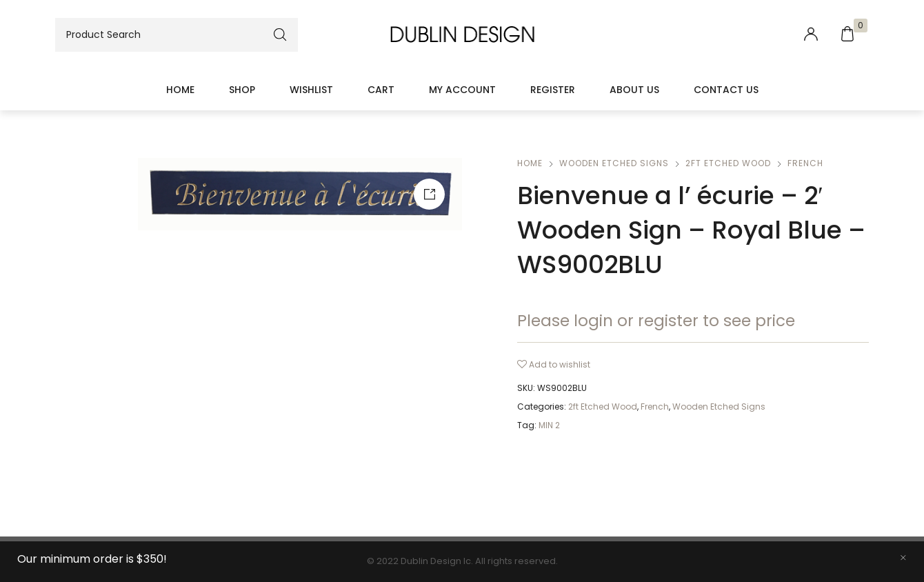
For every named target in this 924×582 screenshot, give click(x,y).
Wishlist (311, 90)
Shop (242, 90)
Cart (381, 90)
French (805, 163)
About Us (634, 90)
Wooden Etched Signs (614, 163)
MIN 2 (549, 425)
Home (180, 90)
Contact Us (726, 90)
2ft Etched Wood (728, 163)
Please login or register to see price (656, 321)
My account (462, 90)
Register (553, 90)
